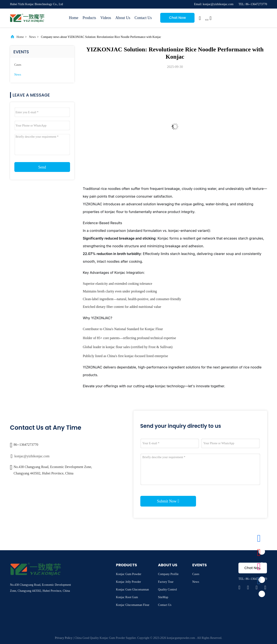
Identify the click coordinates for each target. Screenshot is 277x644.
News (32, 37)
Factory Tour (166, 582)
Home (74, 18)
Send (42, 167)
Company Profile (168, 574)
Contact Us (143, 18)
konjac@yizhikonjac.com (32, 456)
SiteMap (163, 597)
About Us (123, 18)
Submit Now (168, 501)
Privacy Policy (64, 638)
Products (89, 18)
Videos (106, 18)
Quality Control (167, 590)
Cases (18, 65)
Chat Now (177, 18)
